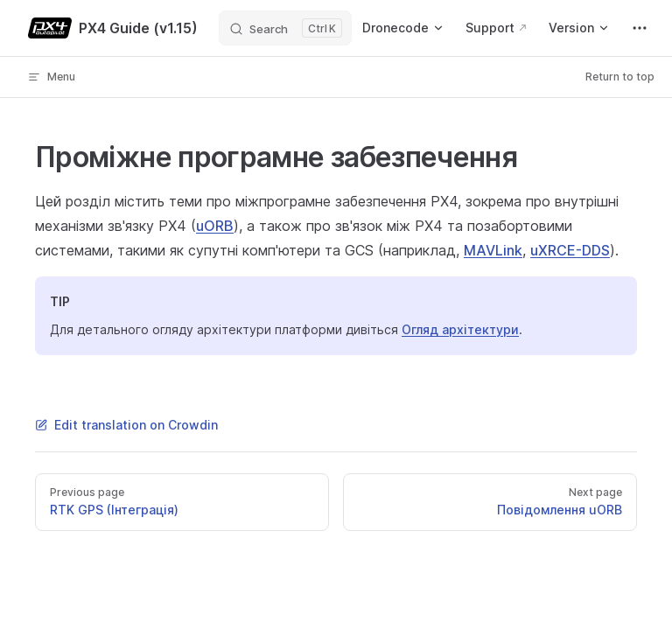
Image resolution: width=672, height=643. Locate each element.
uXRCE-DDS (570, 250)
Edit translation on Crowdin (126, 425)
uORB (215, 226)
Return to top (620, 77)
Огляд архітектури (460, 329)
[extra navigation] (640, 28)
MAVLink (493, 250)
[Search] (285, 28)
